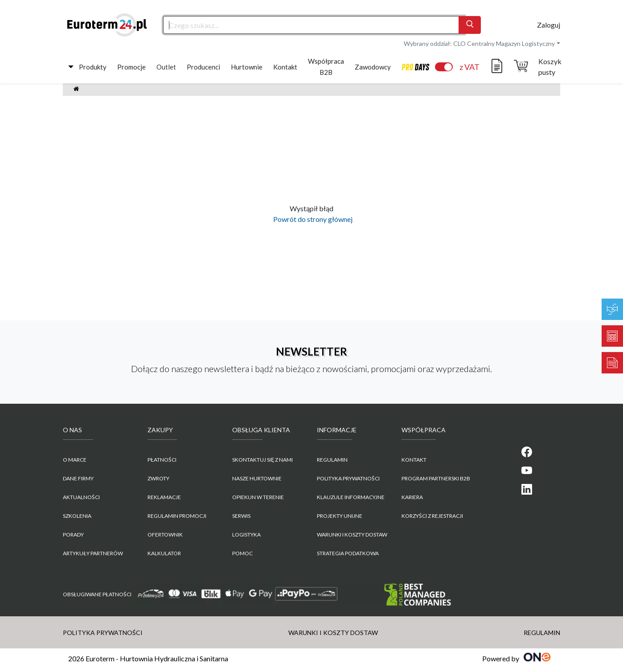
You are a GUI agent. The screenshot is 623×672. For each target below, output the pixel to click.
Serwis (241, 516)
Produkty (93, 67)
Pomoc (242, 553)
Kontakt (285, 67)
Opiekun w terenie (258, 497)
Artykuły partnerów (93, 553)
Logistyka (246, 535)
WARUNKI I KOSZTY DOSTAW (352, 535)
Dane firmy (78, 478)
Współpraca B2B (326, 67)
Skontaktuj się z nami (262, 460)
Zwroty (158, 478)
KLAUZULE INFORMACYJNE (351, 497)
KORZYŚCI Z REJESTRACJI (432, 516)
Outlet (166, 67)
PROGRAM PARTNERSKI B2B (436, 478)
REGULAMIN (332, 460)
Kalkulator (164, 553)
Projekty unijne (340, 516)
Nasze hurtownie (257, 478)
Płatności (162, 460)
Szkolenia (77, 516)
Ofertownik (165, 535)
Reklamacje (164, 497)
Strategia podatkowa (348, 553)
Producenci (203, 67)
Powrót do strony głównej (311, 219)
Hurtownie (247, 67)
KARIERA (412, 497)
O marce (75, 460)
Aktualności (81, 497)
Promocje (131, 67)
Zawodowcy (373, 67)
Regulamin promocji (177, 516)
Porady (73, 535)
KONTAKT (414, 460)
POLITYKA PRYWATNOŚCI (348, 478)
